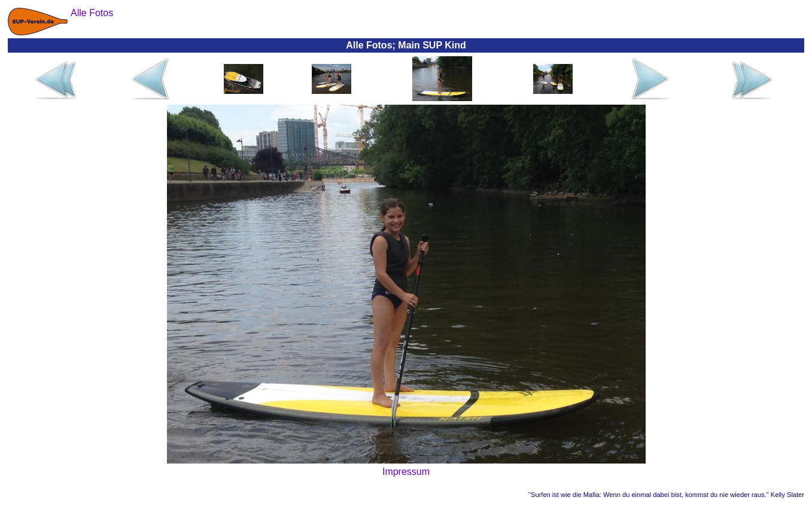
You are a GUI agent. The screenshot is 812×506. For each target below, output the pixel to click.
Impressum (406, 472)
